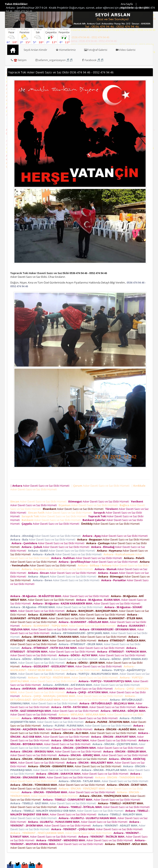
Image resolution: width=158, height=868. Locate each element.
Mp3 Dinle (127, 8)
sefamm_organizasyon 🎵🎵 (54, 60)
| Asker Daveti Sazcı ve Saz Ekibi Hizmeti (40, 486)
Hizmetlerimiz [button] (66, 50)
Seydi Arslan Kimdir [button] (35, 50)
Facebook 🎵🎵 (92, 60)
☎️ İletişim (18, 60)
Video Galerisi (125, 50)
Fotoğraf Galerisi (96, 50)
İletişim (144, 8)
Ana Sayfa (127, 4)
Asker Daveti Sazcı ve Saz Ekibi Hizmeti (39, 501)
